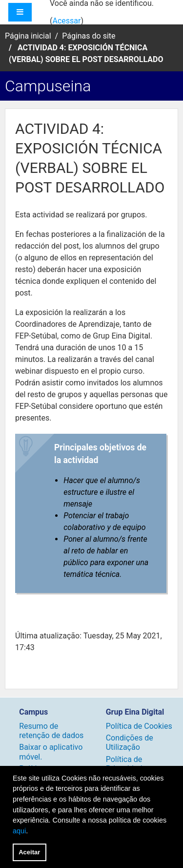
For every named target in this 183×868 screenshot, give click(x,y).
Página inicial (28, 36)
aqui (19, 831)
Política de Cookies (139, 726)
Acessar (66, 21)
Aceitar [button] (29, 852)
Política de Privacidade (126, 764)
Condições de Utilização (130, 742)
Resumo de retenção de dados (51, 731)
